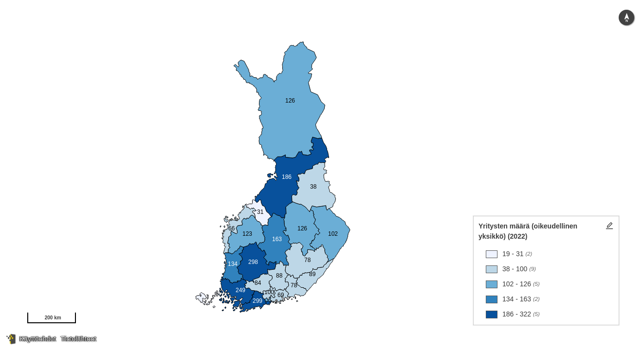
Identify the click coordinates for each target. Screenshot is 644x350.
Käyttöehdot (38, 339)
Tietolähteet (79, 339)
